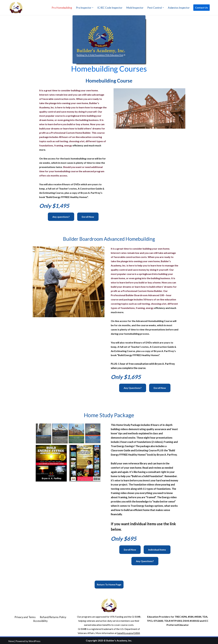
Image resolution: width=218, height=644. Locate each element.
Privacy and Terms (26, 616)
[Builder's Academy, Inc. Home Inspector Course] (16, 8)
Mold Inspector (135, 8)
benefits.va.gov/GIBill (128, 632)
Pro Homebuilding (62, 8)
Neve (11, 640)
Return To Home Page (109, 584)
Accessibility (40, 620)
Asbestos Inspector (179, 8)
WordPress (35, 640)
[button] (93, 8)
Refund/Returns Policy (52, 616)
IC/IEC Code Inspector (110, 8)
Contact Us (201, 8)
